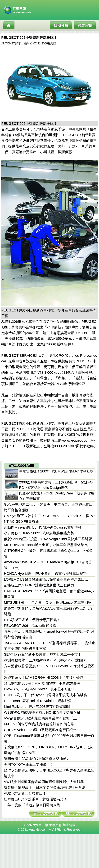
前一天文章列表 (45, 813)
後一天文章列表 (78, 813)
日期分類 (61, 25)
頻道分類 (85, 25)
